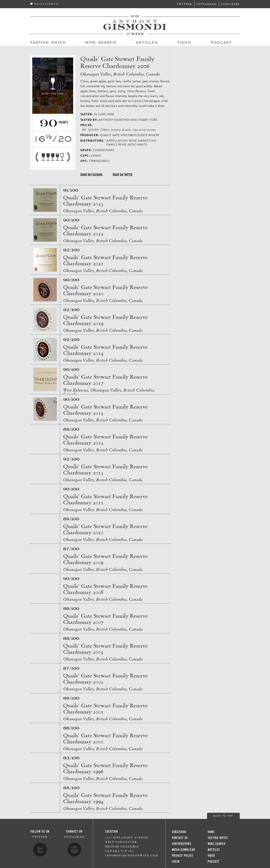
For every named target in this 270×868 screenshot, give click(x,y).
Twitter (184, 4)
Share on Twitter (123, 175)
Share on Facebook (91, 175)
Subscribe (230, 4)
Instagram (207, 4)
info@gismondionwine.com (132, 855)
